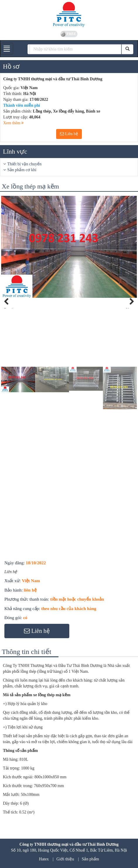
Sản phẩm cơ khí (22, 170)
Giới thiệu (65, 859)
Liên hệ (69, 134)
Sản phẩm (90, 859)
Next (130, 308)
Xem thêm (13, 123)
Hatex (44, 859)
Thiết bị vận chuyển (24, 164)
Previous (10, 308)
